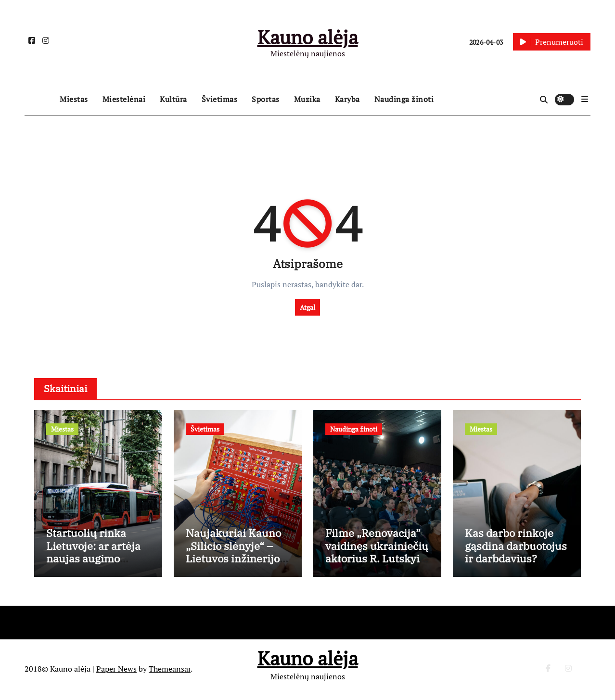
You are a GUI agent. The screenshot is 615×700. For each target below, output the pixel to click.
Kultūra (173, 99)
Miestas (74, 99)
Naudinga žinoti (404, 99)
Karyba (347, 99)
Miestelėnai (124, 99)
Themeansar (170, 670)
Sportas (266, 99)
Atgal (307, 307)
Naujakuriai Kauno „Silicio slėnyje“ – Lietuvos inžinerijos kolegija (235, 553)
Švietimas (220, 99)
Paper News (116, 670)
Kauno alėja (308, 37)
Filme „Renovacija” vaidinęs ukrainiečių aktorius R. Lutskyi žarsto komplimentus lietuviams (377, 566)
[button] (585, 99)
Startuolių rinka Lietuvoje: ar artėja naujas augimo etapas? (93, 553)
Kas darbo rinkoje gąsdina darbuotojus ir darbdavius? (516, 547)
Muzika (307, 99)
